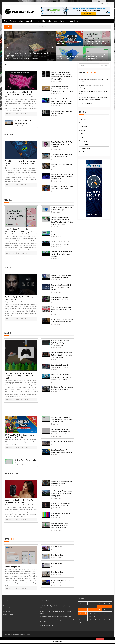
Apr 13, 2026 (56, 116)
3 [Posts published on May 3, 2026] (110, 606)
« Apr (79, 622)
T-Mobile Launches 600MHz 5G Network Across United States (18, 93)
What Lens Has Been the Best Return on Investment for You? (21, 501)
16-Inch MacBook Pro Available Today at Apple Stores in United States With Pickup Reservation (62, 101)
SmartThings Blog (13, 567)
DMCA (8, 611)
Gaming (37, 21)
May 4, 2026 (20, 114)
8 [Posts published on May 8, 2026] (100, 610)
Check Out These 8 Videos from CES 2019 (27, 56)
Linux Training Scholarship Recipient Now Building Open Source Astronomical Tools (61, 432)
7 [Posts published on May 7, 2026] (95, 610)
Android (29, 21)
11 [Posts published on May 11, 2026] (80, 613)
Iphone (21, 21)
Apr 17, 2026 (56, 508)
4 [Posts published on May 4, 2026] (80, 610)
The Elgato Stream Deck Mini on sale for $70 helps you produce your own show (62, 177)
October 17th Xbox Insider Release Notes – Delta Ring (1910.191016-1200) (20, 376)
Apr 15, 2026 (56, 181)
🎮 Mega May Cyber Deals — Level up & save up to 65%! (69, 42)
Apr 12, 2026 (56, 292)
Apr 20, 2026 (56, 382)
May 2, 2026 (20, 185)
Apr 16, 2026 (56, 94)
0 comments (33, 59)
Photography (47, 21)
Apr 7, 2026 (56, 324)
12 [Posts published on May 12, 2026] (85, 613)
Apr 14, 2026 (56, 106)
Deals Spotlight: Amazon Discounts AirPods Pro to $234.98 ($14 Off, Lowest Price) (62, 89)
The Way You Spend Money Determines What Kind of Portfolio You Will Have (60, 525)
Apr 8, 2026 (56, 314)
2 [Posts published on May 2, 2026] (105, 606)
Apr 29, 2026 (56, 159)
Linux (55, 21)
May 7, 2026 (56, 424)
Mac (6, 21)
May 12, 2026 (20, 447)
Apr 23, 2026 (56, 247)
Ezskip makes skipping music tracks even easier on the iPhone (61, 287)
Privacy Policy (9, 615)
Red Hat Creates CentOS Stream (62, 442)
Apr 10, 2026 (19, 126)
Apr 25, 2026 (56, 348)
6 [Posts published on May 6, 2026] (90, 610)
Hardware (63, 21)
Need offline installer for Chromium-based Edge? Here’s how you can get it (21, 163)
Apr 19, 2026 (56, 392)
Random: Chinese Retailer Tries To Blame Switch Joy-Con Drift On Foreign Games (62, 355)
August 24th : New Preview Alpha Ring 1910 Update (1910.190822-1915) (60, 343)
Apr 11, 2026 (56, 585)
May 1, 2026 (20, 520)
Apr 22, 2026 (56, 259)
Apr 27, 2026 (56, 81)
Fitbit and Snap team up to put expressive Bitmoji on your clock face (62, 144)
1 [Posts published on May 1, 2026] (100, 606)
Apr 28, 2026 (56, 486)
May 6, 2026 (20, 588)
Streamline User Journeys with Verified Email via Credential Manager (61, 254)
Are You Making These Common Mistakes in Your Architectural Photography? (62, 493)
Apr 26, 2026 (56, 237)
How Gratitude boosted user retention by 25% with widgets (96, 42)
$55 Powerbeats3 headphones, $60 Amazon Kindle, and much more (62, 310)
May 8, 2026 (56, 212)
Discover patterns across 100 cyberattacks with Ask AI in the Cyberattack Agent (96, 57)
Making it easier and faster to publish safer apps (68, 58)
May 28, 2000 (22, 59)
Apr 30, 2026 (56, 149)
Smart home (74, 21)
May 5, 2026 (56, 227)
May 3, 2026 (20, 319)
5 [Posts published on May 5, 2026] (85, 610)
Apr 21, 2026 (56, 169)
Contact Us (8, 608)
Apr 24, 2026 (56, 436)
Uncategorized (85, 148)
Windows (13, 21)
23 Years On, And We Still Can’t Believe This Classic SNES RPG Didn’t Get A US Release (62, 377)
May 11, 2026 (20, 253)
